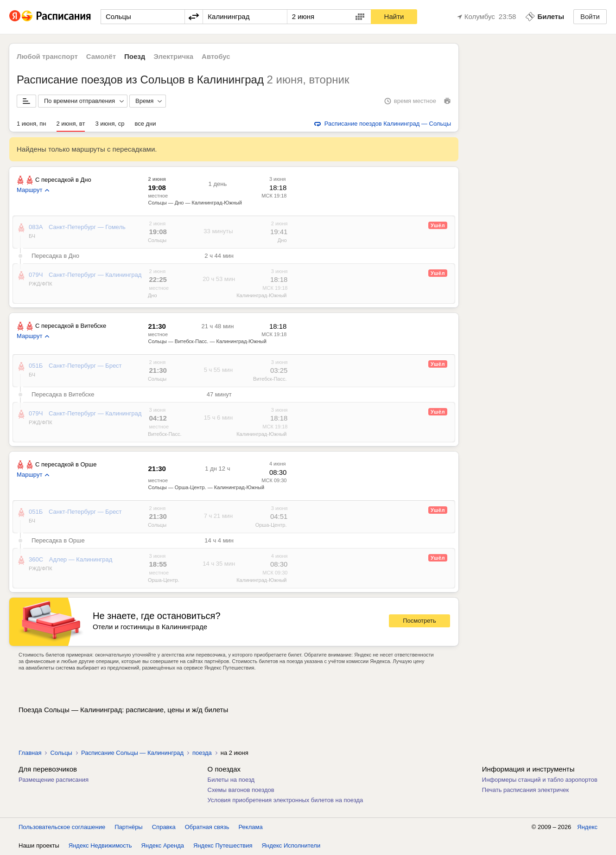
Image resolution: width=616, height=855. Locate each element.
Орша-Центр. (271, 525)
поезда (202, 753)
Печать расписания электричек (525, 790)
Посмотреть (419, 621)
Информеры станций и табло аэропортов (540, 780)
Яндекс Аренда (163, 845)
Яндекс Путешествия (223, 845)
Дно (282, 240)
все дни (145, 124)
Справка (164, 827)
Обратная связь (207, 827)
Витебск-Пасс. (270, 379)
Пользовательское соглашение (62, 827)
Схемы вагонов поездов (241, 790)
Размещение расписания (54, 780)
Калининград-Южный (261, 295)
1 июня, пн (32, 124)
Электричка (173, 56)
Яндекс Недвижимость (100, 845)
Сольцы (157, 240)
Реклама (251, 827)
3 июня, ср (110, 124)
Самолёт (101, 56)
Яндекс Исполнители (291, 845)
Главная (30, 753)
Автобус (216, 56)
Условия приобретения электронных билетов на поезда (286, 800)
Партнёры (128, 827)
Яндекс (587, 827)
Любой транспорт (47, 56)
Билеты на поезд (231, 780)
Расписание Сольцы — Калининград (132, 753)
